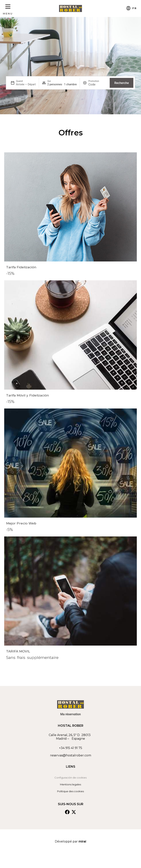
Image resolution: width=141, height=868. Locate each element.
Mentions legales (70, 784)
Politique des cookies (70, 791)
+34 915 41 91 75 (71, 748)
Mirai (82, 841)
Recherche (122, 83)
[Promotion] (97, 84)
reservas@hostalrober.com (71, 755)
